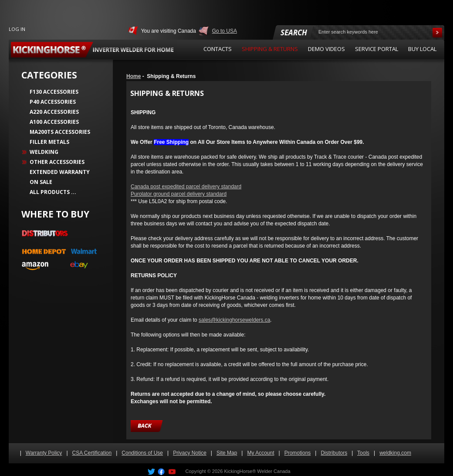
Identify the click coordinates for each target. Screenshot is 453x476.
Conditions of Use (142, 453)
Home (134, 76)
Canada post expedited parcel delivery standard (186, 187)
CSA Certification (92, 453)
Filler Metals (49, 142)
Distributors (334, 453)
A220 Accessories (54, 112)
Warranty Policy (44, 453)
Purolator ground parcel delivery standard (179, 194)
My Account (260, 453)
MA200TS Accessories (60, 132)
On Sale (41, 182)
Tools (363, 453)
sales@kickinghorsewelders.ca (234, 320)
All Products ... (53, 192)
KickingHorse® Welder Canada (257, 471)
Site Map (227, 453)
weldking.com (395, 453)
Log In (17, 29)
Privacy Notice (190, 453)
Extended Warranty (60, 172)
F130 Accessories (54, 92)
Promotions (298, 453)
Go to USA (225, 31)
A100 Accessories (54, 122)
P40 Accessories (53, 102)
